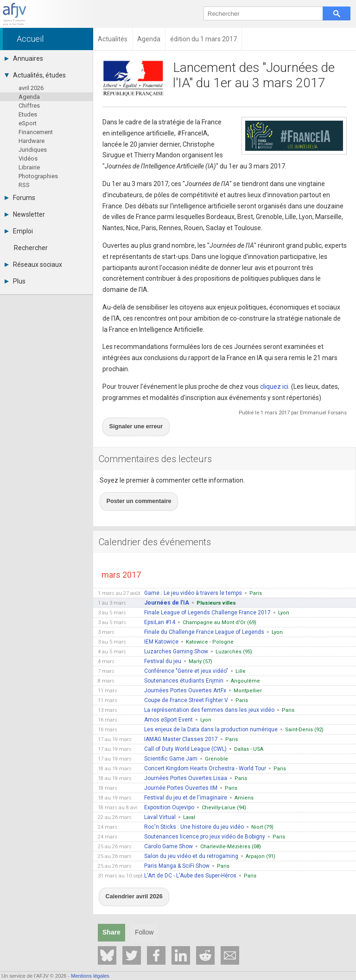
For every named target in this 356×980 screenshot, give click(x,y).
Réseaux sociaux (33, 264)
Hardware (32, 141)
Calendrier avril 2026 (128, 877)
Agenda (29, 97)
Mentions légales (90, 976)
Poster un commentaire (132, 490)
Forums (20, 198)
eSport (28, 123)
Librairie (29, 167)
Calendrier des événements (155, 527)
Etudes (28, 114)
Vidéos (28, 158)
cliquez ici (274, 387)
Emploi (19, 231)
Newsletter (25, 214)
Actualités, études (35, 75)
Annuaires (24, 58)
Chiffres (29, 106)
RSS (24, 185)
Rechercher (31, 248)
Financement (36, 132)
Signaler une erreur (130, 422)
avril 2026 (31, 88)
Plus (15, 281)
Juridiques (33, 150)
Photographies (38, 176)
